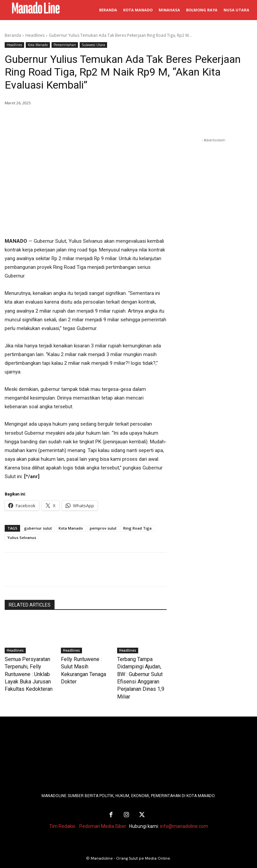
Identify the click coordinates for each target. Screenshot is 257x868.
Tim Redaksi (62, 813)
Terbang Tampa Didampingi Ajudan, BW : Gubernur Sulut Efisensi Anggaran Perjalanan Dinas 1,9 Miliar (141, 672)
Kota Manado (38, 45)
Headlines (35, 35)
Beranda (13, 35)
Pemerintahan (65, 45)
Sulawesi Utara (93, 45)
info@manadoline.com (184, 813)
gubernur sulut (38, 528)
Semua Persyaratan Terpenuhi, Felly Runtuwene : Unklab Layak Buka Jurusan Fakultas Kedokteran (25, 672)
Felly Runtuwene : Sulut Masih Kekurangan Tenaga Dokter (83, 666)
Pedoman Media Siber (103, 813)
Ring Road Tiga (137, 528)
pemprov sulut (103, 528)
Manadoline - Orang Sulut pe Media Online (130, 846)
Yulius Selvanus (22, 537)
